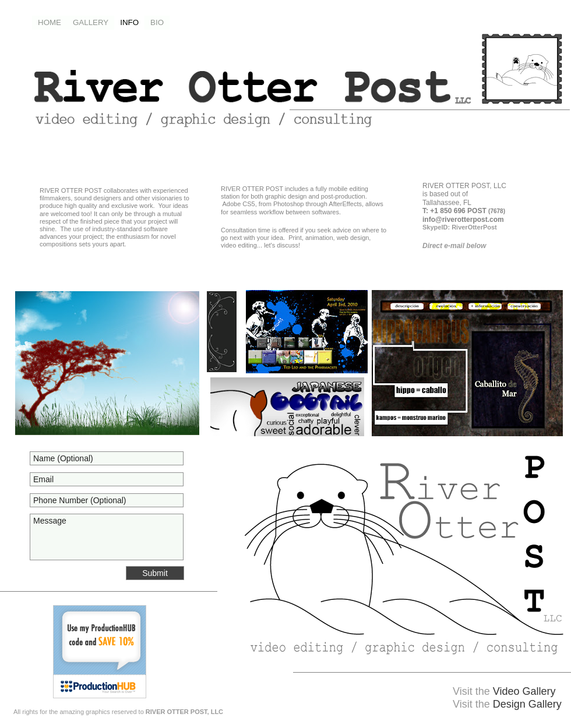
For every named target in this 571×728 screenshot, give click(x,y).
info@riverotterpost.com (463, 220)
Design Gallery (527, 704)
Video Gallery (524, 691)
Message (107, 537)
